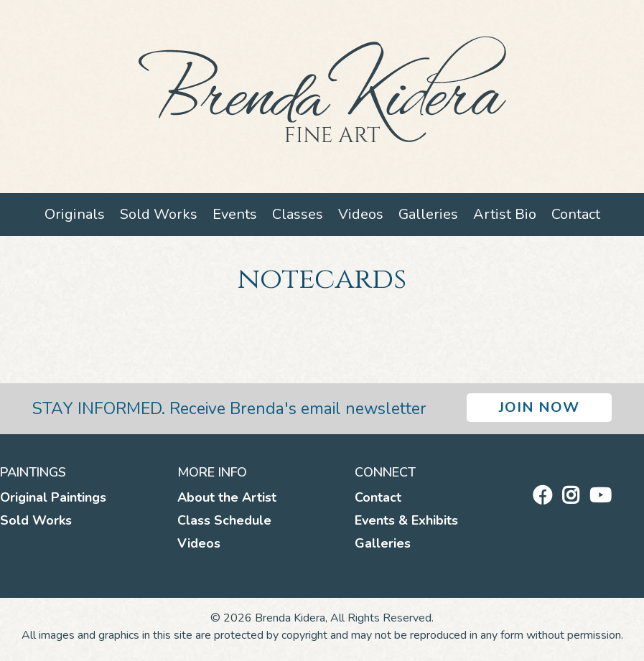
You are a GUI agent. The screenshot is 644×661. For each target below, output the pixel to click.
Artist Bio (505, 214)
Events (235, 214)
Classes (298, 214)
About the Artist (227, 497)
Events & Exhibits (406, 520)
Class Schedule (224, 520)
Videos (361, 214)
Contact (576, 214)
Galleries (428, 214)
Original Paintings (53, 497)
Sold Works (159, 214)
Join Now (539, 407)
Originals (75, 214)
